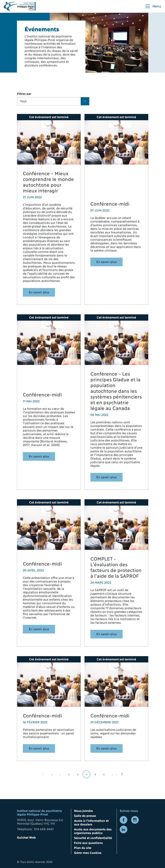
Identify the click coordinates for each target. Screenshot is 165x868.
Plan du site (83, 847)
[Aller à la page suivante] (122, 774)
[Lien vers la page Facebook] (124, 820)
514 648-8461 (44, 829)
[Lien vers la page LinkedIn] (124, 829)
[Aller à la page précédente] (43, 774)
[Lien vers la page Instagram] (135, 820)
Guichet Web (26, 837)
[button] (153, 6)
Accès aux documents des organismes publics (93, 831)
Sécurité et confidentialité (93, 838)
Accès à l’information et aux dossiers (91, 822)
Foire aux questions (88, 843)
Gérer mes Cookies (88, 852)
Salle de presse (85, 815)
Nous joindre (83, 810)
